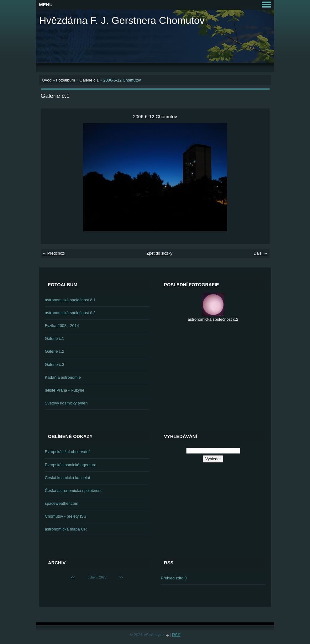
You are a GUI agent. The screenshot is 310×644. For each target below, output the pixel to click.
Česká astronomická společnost (73, 491)
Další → (261, 253)
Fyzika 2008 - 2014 (62, 326)
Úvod (47, 80)
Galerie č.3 (55, 364)
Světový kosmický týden (66, 403)
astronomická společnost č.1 (70, 300)
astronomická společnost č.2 (70, 313)
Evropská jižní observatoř (67, 452)
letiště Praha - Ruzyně (65, 390)
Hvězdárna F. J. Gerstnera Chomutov (122, 20)
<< (73, 577)
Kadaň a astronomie (63, 377)
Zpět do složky (159, 253)
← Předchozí (54, 253)
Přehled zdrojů (174, 578)
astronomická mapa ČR (66, 529)
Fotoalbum (66, 80)
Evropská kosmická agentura (71, 465)
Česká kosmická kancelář (68, 478)
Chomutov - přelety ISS (66, 516)
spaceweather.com (62, 503)
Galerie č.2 (55, 351)
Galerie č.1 (89, 80)
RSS (176, 635)
